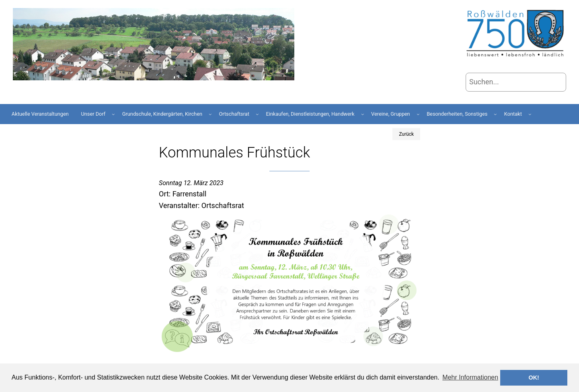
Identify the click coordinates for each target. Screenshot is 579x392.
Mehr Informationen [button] (470, 377)
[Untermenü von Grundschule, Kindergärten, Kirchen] (210, 114)
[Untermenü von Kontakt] (530, 114)
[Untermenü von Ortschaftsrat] (257, 114)
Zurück (406, 134)
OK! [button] (534, 378)
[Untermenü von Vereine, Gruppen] (418, 114)
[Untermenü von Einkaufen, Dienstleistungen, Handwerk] (363, 114)
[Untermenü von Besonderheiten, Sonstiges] (495, 114)
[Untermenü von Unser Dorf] (113, 114)
